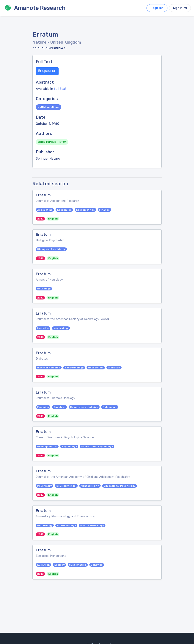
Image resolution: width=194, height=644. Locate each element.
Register (157, 8)
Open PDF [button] (47, 71)
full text (60, 89)
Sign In (180, 8)
